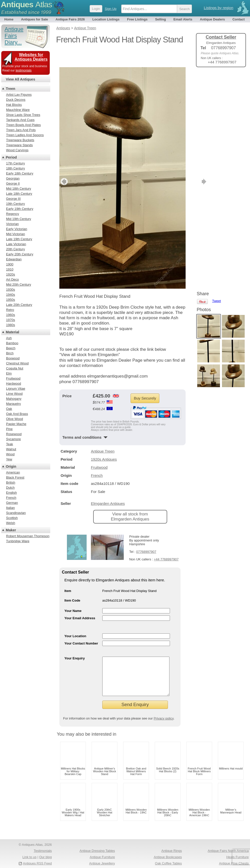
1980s (10, 325)
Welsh (11, 523)
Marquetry (14, 404)
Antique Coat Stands (167, 860)
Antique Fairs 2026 (70, 19)
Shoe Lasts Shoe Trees (23, 115)
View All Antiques (20, 79)
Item (68, 574)
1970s (10, 320)
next (181, 165)
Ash (9, 338)
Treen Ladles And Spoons (25, 135)
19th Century (15, 204)
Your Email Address (80, 601)
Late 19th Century (19, 239)
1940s (10, 295)
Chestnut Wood (17, 363)
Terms (25, 860)
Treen (10, 89)
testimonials (24, 70)
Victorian (12, 224)
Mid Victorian (16, 234)
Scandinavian (16, 513)
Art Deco (12, 279)
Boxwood (13, 358)
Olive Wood (15, 419)
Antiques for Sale (34, 19)
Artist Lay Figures (19, 95)
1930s (10, 290)
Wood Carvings (17, 150)
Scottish (12, 518)
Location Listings (106, 19)
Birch (10, 353)
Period (11, 157)
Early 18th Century (20, 173)
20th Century (15, 249)
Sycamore (14, 439)
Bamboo (12, 343)
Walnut (11, 449)
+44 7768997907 (166, 543)
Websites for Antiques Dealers (31, 57)
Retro (10, 310)
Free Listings (137, 19)
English (11, 493)
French (97, 459)
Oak (9, 409)
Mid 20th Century (19, 284)
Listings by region (219, 8)
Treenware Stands (19, 145)
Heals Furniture (238, 848)
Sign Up (111, 9)
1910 (10, 269)
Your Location (75, 619)
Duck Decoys (16, 100)
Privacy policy (164, 709)
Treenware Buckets (20, 140)
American (13, 472)
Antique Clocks (104, 860)
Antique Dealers (212, 19)
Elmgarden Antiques (108, 487)
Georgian (13, 178)
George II (13, 183)
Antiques (26, 5)
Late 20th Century (19, 305)
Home (9, 19)
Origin (11, 466)
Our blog (45, 848)
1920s (10, 274)
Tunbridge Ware (18, 541)
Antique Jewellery (102, 854)
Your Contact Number (81, 627)
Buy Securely (145, 381)
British (11, 482)
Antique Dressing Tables (97, 842)
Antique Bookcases (168, 848)
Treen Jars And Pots (21, 130)
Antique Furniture (102, 848)
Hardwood (14, 383)
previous (64, 165)
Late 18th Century (19, 194)
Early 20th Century (20, 254)
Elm (9, 373)
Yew (9, 459)
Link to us (30, 848)
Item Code (72, 584)
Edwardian (14, 259)
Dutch (10, 488)
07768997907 (146, 535)
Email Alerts (183, 19)
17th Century (15, 163)
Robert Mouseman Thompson (28, 536)
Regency (12, 214)
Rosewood (14, 434)
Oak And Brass (17, 414)
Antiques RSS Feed (37, 854)
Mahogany (14, 399)
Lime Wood (14, 394)
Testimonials (43, 842)
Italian (10, 508)
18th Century (15, 168)
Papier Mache (16, 424)
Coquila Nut (15, 368)
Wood (10, 454)
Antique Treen (103, 435)
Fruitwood (99, 451)
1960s (10, 315)
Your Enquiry (75, 642)
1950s (10, 300)
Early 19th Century (20, 209)
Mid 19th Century (19, 219)
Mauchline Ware (18, 110)
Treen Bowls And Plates (23, 125)
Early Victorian (17, 229)
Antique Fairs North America (228, 842)
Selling (160, 19)
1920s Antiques (104, 443)
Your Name (73, 594)
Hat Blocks (14, 105)
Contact (238, 19)
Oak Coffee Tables (168, 854)
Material (12, 332)
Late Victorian (16, 244)
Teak (9, 444)
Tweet (217, 79)
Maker (11, 530)
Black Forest (15, 477)
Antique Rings (172, 842)
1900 (10, 264)
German (12, 503)
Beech (11, 348)
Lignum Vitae (16, 389)
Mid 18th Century (19, 189)
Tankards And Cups (20, 120)
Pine (9, 429)
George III (13, 199)
